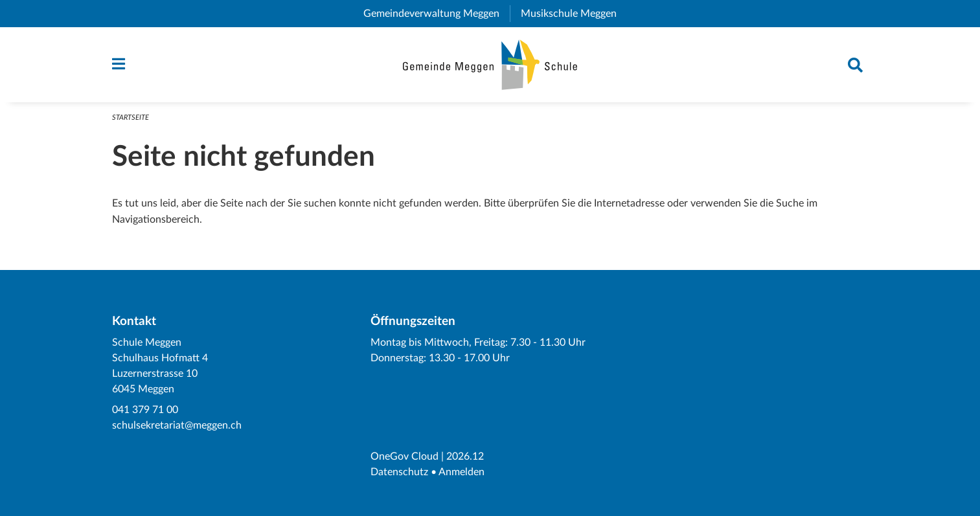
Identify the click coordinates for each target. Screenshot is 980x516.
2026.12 (465, 456)
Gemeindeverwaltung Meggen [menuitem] (437, 14)
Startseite (131, 118)
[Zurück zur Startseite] (490, 65)
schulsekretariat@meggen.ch (177, 425)
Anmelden (462, 472)
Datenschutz (399, 472)
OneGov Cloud (405, 456)
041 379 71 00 (145, 410)
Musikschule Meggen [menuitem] (574, 14)
